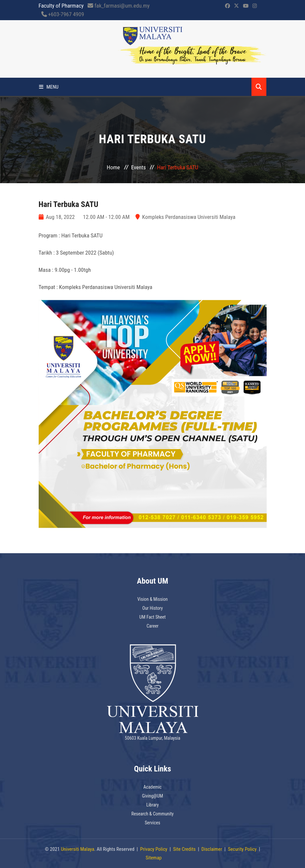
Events (138, 167)
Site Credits (184, 849)
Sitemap (154, 858)
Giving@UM (153, 796)
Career (152, 626)
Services (152, 823)
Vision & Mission (152, 599)
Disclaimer (212, 849)
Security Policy (242, 849)
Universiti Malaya (77, 849)
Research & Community (153, 814)
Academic (152, 787)
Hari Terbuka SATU (69, 204)
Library (153, 805)
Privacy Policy (154, 849)
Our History (152, 608)
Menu (49, 87)
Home (113, 167)
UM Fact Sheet (153, 617)
